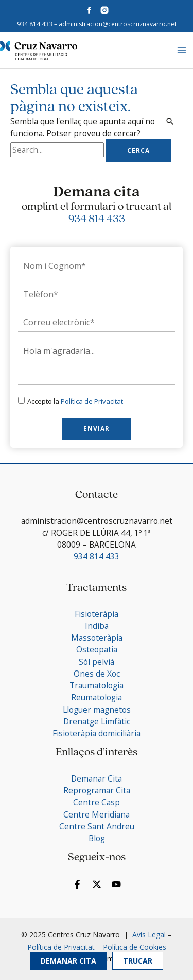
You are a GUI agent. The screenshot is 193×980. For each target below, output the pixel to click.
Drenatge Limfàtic (97, 721)
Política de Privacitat (92, 401)
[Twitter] (97, 884)
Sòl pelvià (97, 662)
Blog (97, 838)
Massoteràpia (97, 638)
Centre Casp (97, 802)
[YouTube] (116, 884)
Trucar (138, 961)
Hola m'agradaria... (97, 362)
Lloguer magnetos (97, 710)
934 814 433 (35, 24)
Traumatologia (97, 685)
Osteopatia (97, 649)
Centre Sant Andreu (97, 826)
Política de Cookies (135, 947)
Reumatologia (97, 697)
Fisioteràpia (97, 614)
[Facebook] (77, 884)
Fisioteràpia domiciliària (97, 733)
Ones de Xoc (97, 674)
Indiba (97, 626)
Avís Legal (148, 934)
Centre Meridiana (97, 814)
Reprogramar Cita (97, 790)
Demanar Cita (68, 961)
